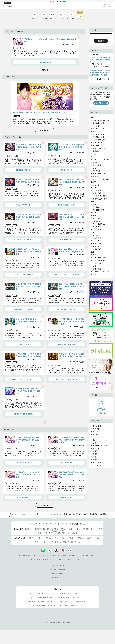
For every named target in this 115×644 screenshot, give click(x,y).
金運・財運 (97, 269)
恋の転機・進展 (98, 134)
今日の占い (97, 229)
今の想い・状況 (98, 137)
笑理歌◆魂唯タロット (23, 205)
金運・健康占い (56, 542)
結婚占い (90, 538)
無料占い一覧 (63, 524)
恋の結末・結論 (98, 123)
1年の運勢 (97, 221)
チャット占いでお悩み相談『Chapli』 (42, 597)
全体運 (95, 215)
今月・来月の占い (99, 224)
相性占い (96, 154)
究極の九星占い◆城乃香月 (66, 344)
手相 (95, 443)
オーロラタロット (23, 344)
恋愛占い (96, 131)
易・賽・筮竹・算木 (100, 446)
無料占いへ (45, 505)
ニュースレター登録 (101, 103)
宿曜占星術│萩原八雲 (23, 170)
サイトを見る (45, 130)
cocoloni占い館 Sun (58, 565)
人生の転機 (97, 238)
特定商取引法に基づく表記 (56, 555)
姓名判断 (96, 434)
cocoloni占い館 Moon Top (19, 514)
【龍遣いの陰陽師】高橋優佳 (23, 274)
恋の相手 (96, 145)
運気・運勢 (97, 218)
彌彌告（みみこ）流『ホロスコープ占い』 (67, 274)
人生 (45, 514)
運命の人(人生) (98, 249)
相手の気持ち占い (52, 538)
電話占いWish (80, 601)
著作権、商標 (35, 559)
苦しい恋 (96, 157)
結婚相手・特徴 (98, 210)
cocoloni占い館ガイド (27, 555)
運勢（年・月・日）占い (72, 542)
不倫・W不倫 (98, 143)
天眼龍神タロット (66, 170)
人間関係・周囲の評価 (101, 272)
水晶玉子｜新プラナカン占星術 (23, 309)
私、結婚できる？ (99, 207)
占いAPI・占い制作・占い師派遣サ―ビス (70, 597)
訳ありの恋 (97, 162)
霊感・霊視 (97, 462)
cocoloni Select (63, 605)
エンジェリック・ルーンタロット (23, 379)
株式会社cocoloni (58, 578)
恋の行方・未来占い (100, 129)
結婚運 (95, 204)
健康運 (95, 274)
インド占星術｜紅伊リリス (66, 309)
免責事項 (72, 555)
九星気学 (96, 448)
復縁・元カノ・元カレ (101, 159)
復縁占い (73, 538)
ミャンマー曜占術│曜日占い (66, 240)
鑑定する (45, 70)
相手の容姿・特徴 (99, 196)
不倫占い (81, 538)
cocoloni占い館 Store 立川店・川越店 (43, 605)
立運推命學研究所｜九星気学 (23, 240)
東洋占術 (96, 429)
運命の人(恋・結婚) (100, 193)
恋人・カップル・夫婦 (101, 179)
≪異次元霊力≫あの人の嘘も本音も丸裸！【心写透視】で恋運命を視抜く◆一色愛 (100, 73)
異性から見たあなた (100, 199)
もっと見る (101, 79)
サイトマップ (60, 559)
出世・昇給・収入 (99, 260)
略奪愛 (95, 176)
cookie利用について (75, 559)
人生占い (37, 542)
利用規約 (41, 555)
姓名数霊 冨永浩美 (45, 62)
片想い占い (97, 126)
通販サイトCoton (77, 605)
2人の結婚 (97, 171)
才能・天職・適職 (99, 258)
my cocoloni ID (58, 574)
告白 (95, 168)
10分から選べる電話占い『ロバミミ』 (70, 593)
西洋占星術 (97, 426)
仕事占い (45, 542)
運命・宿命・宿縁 (99, 148)
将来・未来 (97, 241)
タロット (96, 437)
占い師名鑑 (73, 524)
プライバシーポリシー (85, 555)
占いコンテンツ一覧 (49, 524)
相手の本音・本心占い (101, 120)
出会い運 (96, 185)
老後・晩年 (97, 246)
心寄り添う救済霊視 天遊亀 (23, 414)
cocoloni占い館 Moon (57, 569)
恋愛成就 (96, 151)
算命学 (95, 454)
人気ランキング (35, 524)
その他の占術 (98, 465)
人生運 (95, 235)
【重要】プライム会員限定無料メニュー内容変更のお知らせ (100, 59)
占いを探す (36, 514)
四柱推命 (96, 432)
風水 (95, 440)
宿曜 (95, 457)
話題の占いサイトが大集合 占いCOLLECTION (42, 601)
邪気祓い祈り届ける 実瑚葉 (67, 205)
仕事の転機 (97, 263)
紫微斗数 (96, 460)
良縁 (95, 188)
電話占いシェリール (66, 601)
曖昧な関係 (97, 165)
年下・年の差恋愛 (99, 174)
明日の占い (97, 227)
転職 (95, 266)
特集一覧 (82, 524)
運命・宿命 (97, 243)
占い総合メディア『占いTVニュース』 (42, 593)
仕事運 (95, 255)
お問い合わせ (48, 559)
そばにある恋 (98, 190)
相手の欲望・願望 (99, 140)
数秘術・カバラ (98, 451)
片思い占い (64, 538)
